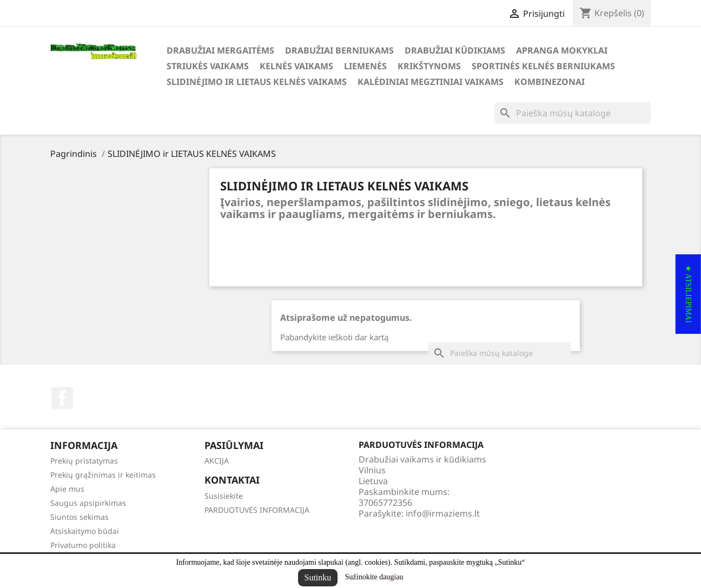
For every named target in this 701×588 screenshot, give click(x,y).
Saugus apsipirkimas (88, 503)
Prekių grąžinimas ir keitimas (103, 475)
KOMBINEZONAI (550, 82)
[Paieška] (573, 113)
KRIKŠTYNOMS (429, 66)
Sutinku (318, 577)
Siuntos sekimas (80, 517)
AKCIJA (217, 461)
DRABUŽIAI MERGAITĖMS (220, 50)
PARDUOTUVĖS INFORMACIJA (257, 510)
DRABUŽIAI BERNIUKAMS (339, 50)
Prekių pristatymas (84, 461)
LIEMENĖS (365, 66)
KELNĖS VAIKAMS (296, 66)
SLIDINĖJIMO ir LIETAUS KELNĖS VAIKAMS (257, 82)
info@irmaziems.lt (443, 513)
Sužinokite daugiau (374, 577)
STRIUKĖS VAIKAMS (208, 66)
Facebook (62, 398)
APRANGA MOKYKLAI (562, 50)
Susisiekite (224, 496)
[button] (688, 294)
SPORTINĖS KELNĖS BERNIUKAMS (543, 66)
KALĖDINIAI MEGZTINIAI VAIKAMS (431, 82)
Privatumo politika (83, 545)
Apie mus (67, 489)
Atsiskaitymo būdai (85, 531)
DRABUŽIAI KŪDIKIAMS (455, 50)
